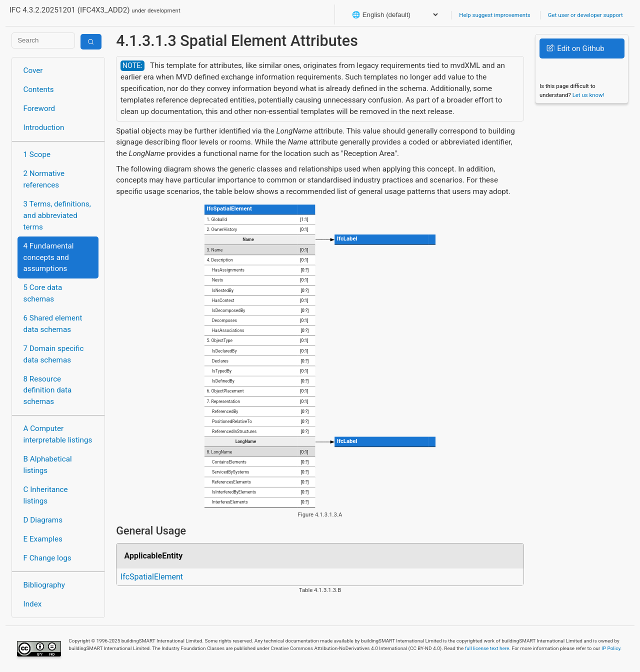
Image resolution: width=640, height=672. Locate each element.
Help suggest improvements (494, 15)
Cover (33, 70)
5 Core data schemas (43, 293)
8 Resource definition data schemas (48, 390)
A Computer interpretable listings (58, 434)
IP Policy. (611, 648)
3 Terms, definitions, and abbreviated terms (57, 215)
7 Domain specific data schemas (54, 354)
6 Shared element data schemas (53, 324)
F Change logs (47, 558)
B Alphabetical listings (48, 465)
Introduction (44, 127)
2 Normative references (44, 179)
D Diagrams (43, 520)
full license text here (487, 648)
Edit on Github (575, 48)
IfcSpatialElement (152, 577)
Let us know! (588, 95)
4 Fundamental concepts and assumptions (49, 257)
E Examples (43, 539)
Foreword (39, 108)
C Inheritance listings (46, 495)
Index (33, 604)
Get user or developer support (585, 15)
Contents (39, 89)
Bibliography (44, 585)
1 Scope (37, 154)
